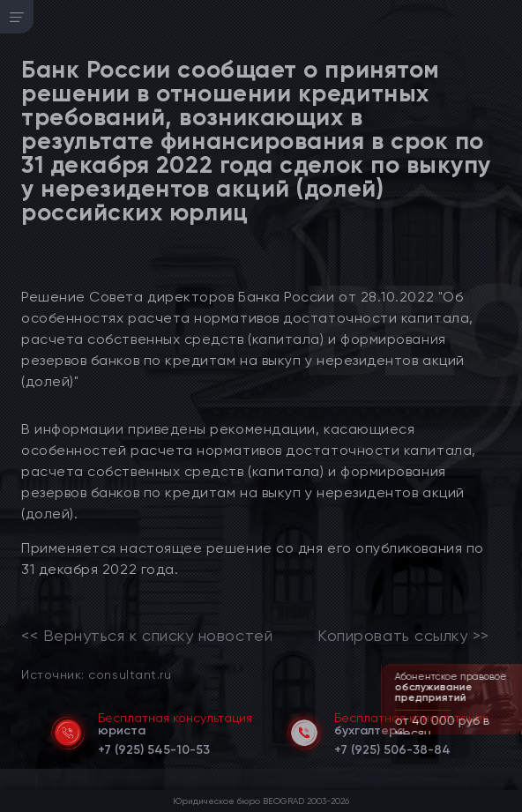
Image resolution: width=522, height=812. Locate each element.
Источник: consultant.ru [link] (96, 674)
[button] (511, 733)
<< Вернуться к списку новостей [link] (147, 636)
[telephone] (154, 747)
